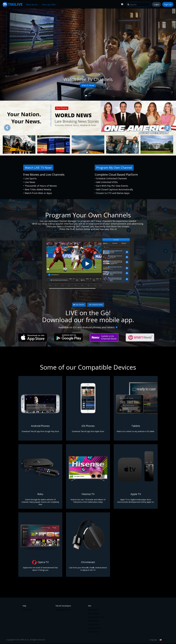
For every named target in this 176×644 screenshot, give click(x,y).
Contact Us (27, 610)
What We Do (93, 610)
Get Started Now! (96, 305)
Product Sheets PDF (96, 617)
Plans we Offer (50, 5)
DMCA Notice (93, 632)
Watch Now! (88, 85)
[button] (128, 4)
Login (156, 4)
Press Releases (94, 613)
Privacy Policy (93, 624)
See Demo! (79, 305)
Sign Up (168, 4)
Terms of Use (93, 621)
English (164, 640)
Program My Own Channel (114, 168)
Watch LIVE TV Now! (38, 168)
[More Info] (116, 327)
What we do (33, 5)
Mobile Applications (63, 610)
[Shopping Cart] (122, 4)
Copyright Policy (94, 628)
